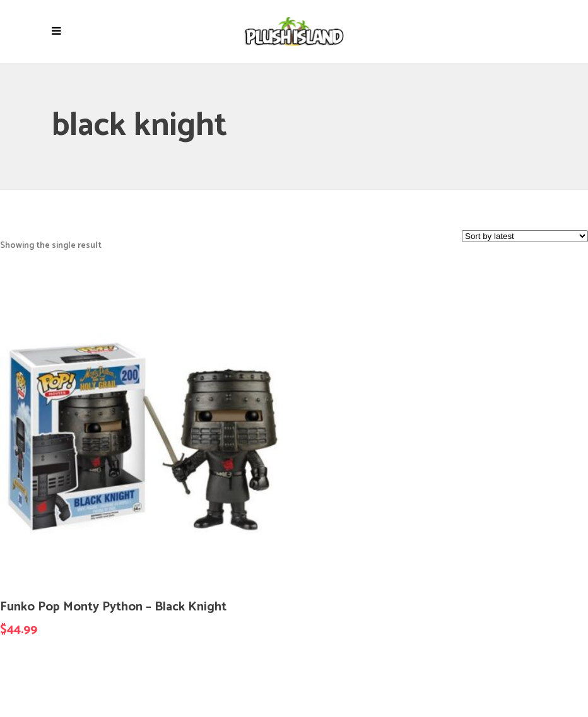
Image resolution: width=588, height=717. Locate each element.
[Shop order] (525, 236)
